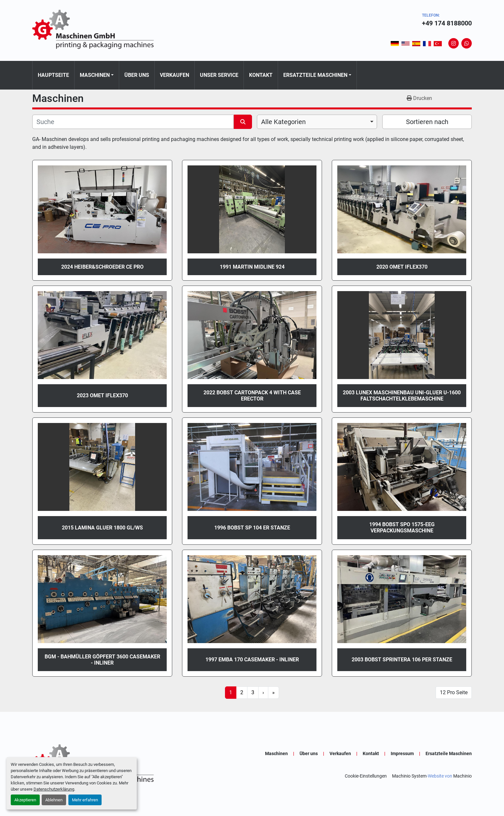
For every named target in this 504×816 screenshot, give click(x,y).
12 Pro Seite (454, 692)
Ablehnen (54, 800)
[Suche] (133, 122)
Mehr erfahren (85, 800)
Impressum (402, 753)
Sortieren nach (427, 122)
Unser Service (219, 75)
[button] (97, 75)
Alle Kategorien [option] (283, 122)
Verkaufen (175, 75)
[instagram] (454, 43)
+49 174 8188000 (447, 23)
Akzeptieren (25, 800)
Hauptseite (53, 75)
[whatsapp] (467, 43)
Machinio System (409, 776)
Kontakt (261, 75)
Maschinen (95, 75)
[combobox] (317, 122)
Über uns (137, 75)
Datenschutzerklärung (54, 789)
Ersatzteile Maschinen (315, 75)
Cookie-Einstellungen (366, 776)
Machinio (462, 776)
